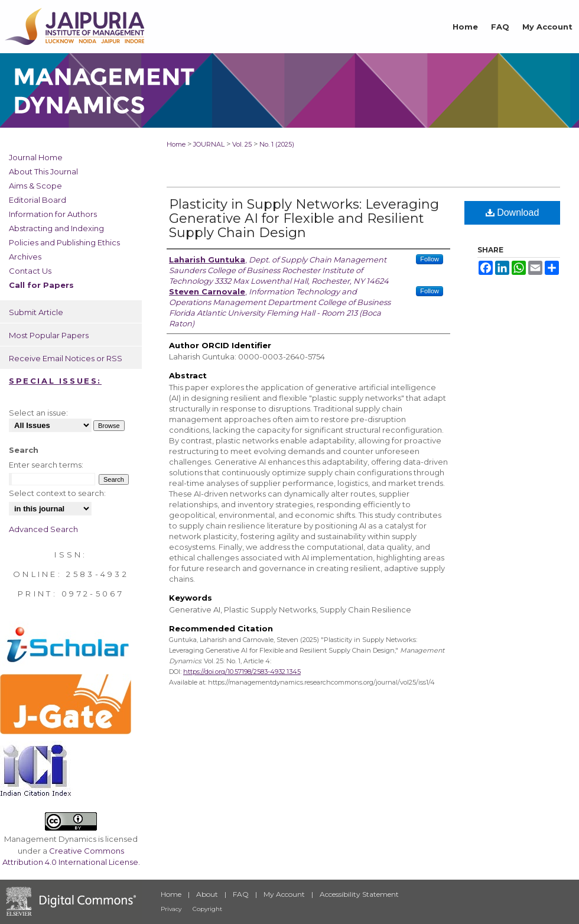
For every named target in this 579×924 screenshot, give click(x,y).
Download (513, 213)
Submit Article (36, 312)
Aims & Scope (35, 186)
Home (176, 144)
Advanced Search (43, 529)
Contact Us (30, 271)
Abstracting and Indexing (56, 228)
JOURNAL (209, 144)
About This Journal (43, 171)
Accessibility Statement (359, 894)
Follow (430, 259)
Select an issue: (38, 413)
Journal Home (36, 157)
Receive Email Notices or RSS (66, 358)
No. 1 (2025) (277, 144)
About (207, 894)
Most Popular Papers (49, 335)
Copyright (207, 909)
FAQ (241, 894)
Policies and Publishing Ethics (64, 242)
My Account (284, 894)
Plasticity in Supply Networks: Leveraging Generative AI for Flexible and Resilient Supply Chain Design (304, 218)
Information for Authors (53, 214)
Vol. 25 (242, 144)
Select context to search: (57, 493)
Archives (25, 257)
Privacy (171, 909)
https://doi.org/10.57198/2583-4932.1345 (242, 672)
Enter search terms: (46, 465)
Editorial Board (38, 200)
